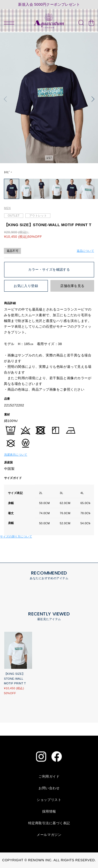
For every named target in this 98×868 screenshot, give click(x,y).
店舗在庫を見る (72, 286)
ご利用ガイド (49, 776)
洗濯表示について (16, 455)
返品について (85, 251)
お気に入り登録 (26, 286)
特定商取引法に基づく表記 (49, 823)
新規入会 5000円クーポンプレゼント (49, 5)
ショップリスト (49, 800)
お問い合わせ (49, 788)
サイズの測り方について (16, 536)
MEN (7, 208)
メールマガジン (49, 835)
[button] (6, 99)
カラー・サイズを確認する (49, 270)
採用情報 (49, 811)
